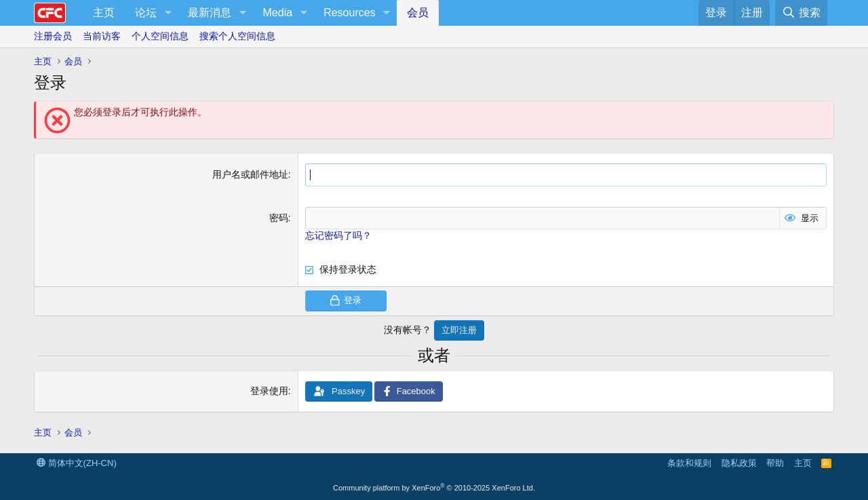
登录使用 (269, 391)
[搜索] (801, 13)
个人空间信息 (160, 36)
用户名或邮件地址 (250, 174)
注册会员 (53, 36)
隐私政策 (739, 463)
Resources (349, 13)
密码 (279, 218)
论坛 (146, 13)
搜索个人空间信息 (237, 36)
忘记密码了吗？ (338, 235)
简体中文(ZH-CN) (77, 463)
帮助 (775, 463)
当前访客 (102, 36)
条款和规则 (689, 463)
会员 (418, 13)
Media (278, 13)
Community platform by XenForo (434, 488)
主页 (104, 13)
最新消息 (210, 13)
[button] (168, 13)
